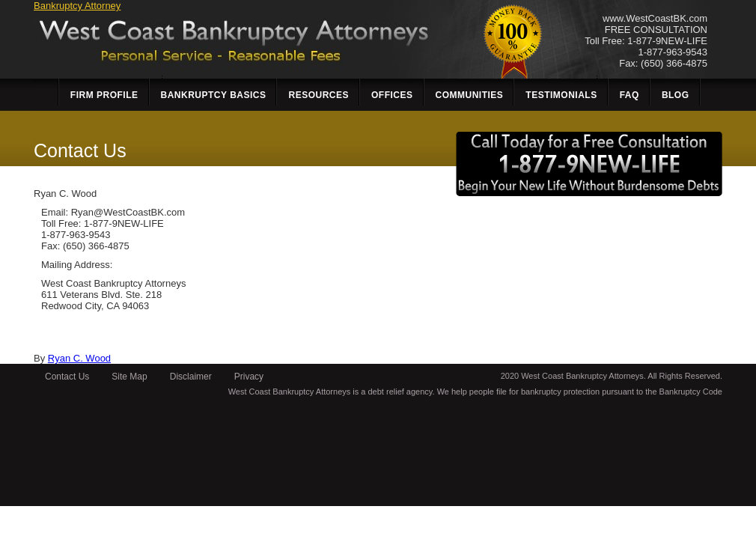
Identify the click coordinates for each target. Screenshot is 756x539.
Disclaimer (191, 377)
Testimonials (561, 95)
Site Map (129, 377)
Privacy (249, 377)
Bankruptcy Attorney (77, 6)
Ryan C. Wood (79, 358)
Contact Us (67, 377)
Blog (676, 95)
